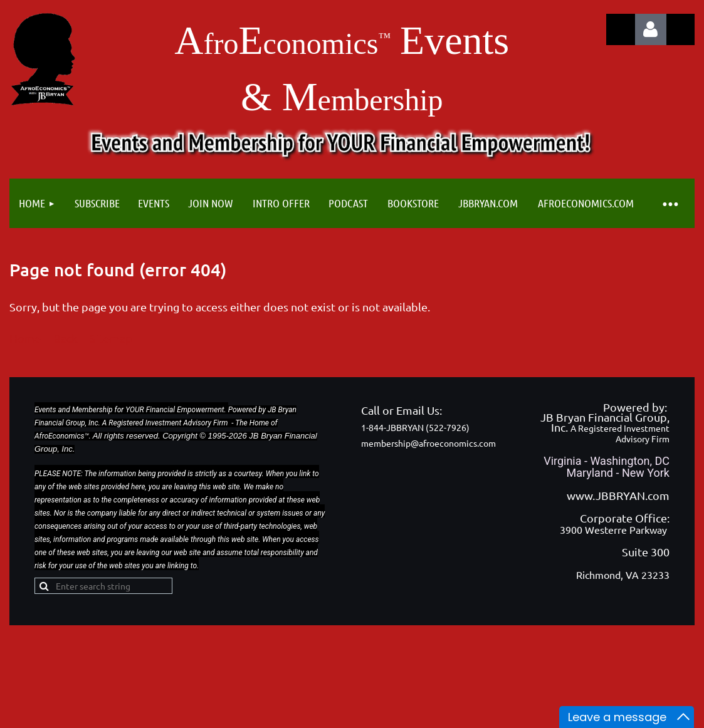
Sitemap (111, 338)
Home (25, 338)
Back (65, 338)
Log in (651, 29)
